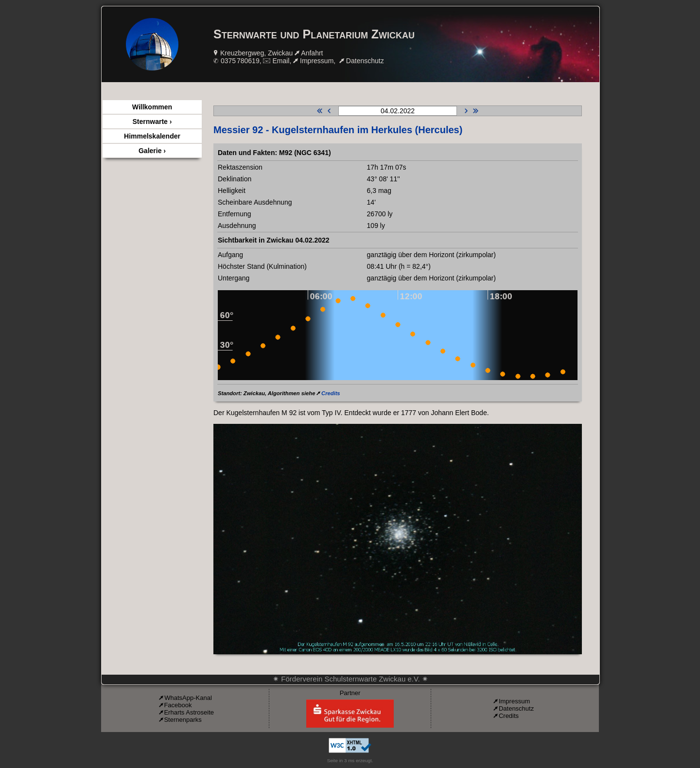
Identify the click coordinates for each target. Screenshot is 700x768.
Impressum (317, 61)
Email (281, 61)
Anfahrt (312, 53)
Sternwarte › (152, 122)
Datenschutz (365, 61)
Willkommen (152, 107)
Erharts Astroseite (189, 712)
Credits (331, 393)
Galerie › (152, 151)
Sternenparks (183, 720)
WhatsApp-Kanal (188, 698)
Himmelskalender (152, 136)
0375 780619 (240, 61)
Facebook (178, 705)
